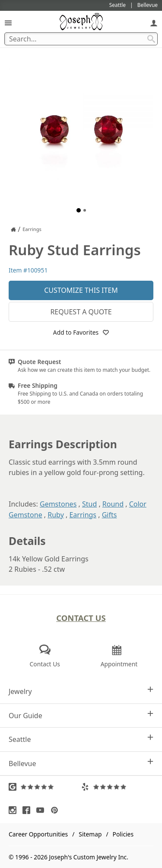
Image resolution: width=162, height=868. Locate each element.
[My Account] (154, 23)
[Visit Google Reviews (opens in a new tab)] (45, 787)
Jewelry (81, 691)
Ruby (56, 515)
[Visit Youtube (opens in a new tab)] (42, 810)
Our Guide (81, 715)
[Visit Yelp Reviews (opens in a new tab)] (118, 787)
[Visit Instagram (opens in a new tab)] (15, 810)
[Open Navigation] (8, 23)
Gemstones (58, 504)
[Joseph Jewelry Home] (13, 229)
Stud (89, 504)
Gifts (110, 515)
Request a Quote (81, 312)
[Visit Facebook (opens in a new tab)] (29, 810)
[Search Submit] (151, 39)
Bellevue (81, 763)
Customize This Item (81, 290)
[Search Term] (81, 39)
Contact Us (81, 618)
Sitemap (90, 834)
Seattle (81, 739)
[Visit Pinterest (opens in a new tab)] (57, 810)
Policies (123, 834)
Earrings (83, 515)
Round (113, 504)
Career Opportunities (38, 834)
